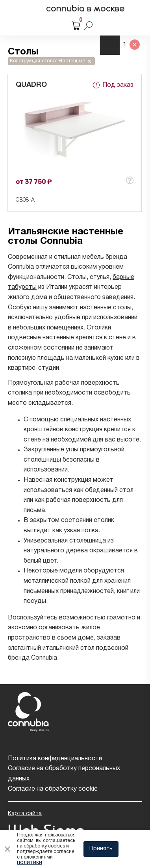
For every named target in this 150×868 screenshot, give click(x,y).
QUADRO (31, 85)
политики (30, 863)
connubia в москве (85, 8)
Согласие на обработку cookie (53, 789)
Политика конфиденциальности (55, 759)
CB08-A (25, 200)
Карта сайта (25, 814)
